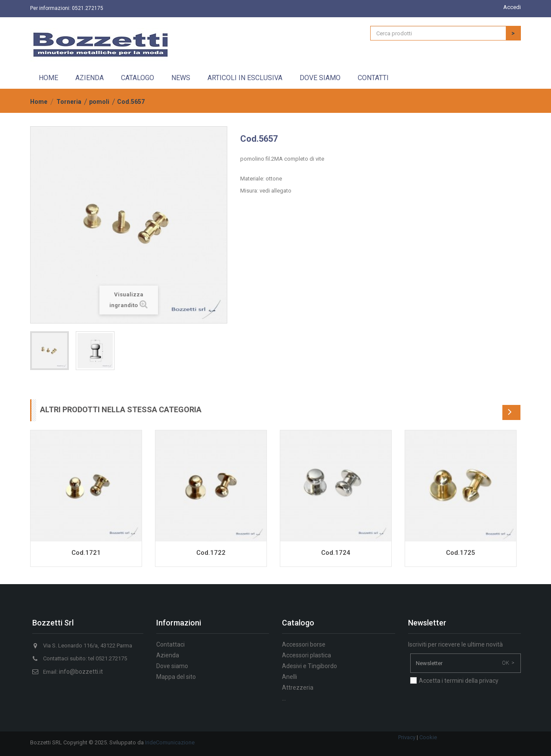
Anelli (289, 677)
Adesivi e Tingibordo (310, 666)
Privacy (407, 737)
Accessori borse (304, 644)
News (181, 78)
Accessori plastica (306, 655)
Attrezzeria (298, 688)
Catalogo (138, 78)
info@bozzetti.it (81, 672)
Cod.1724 (336, 553)
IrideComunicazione (170, 742)
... (284, 698)
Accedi (512, 7)
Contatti (373, 78)
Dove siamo (320, 78)
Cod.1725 (461, 553)
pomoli (99, 102)
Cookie (428, 737)
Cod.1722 (211, 553)
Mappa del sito (176, 677)
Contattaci (170, 644)
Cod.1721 (86, 553)
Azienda (90, 78)
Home (48, 78)
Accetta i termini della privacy (459, 681)
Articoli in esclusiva (245, 78)
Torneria (69, 102)
